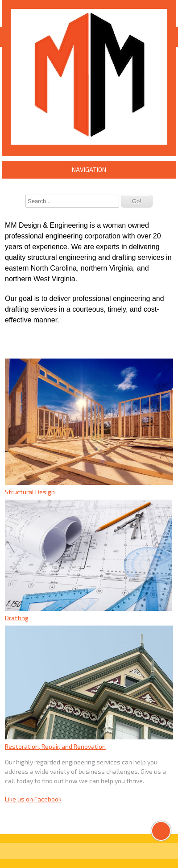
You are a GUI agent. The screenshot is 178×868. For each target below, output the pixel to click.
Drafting (17, 618)
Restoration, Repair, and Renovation (55, 746)
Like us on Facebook (33, 799)
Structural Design (30, 492)
